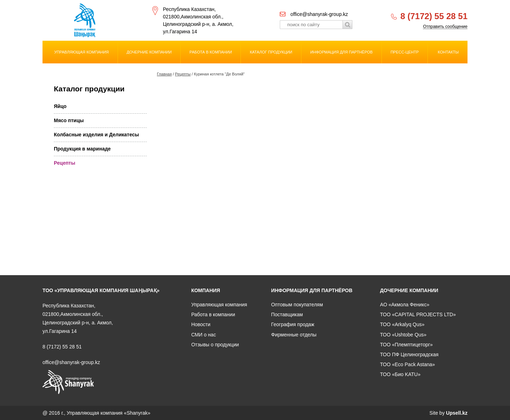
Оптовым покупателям (297, 305)
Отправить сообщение (445, 27)
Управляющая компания (81, 52)
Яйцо (60, 106)
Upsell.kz (457, 413)
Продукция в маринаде (82, 149)
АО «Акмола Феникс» (405, 305)
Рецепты (183, 74)
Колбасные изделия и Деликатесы (96, 135)
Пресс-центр (405, 52)
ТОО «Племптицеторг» (406, 345)
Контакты (448, 52)
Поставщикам (287, 314)
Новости (201, 324)
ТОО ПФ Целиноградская (409, 354)
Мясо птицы (69, 120)
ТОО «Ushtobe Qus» (403, 335)
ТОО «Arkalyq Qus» (402, 324)
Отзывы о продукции (215, 345)
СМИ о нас (204, 335)
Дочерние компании (149, 52)
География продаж (293, 324)
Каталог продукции (271, 52)
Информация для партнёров (341, 52)
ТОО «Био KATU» (400, 374)
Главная (164, 74)
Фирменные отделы (294, 335)
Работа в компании (211, 52)
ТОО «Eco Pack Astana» (407, 364)
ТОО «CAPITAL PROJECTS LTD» (418, 314)
